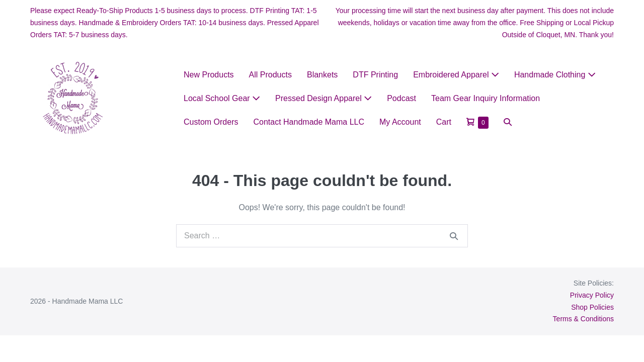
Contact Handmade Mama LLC (309, 122)
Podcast (401, 98)
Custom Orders (211, 122)
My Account (400, 122)
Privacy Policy (592, 295)
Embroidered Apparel (456, 75)
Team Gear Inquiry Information (486, 98)
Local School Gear (222, 98)
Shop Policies (592, 307)
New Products (209, 75)
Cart (444, 122)
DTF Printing (375, 75)
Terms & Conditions (583, 319)
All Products (270, 75)
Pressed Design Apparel (324, 98)
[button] (508, 122)
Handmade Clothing (555, 75)
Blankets (322, 75)
